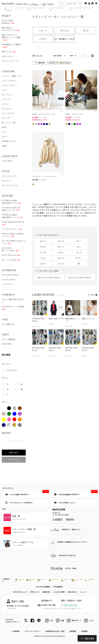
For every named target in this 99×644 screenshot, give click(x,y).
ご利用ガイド (6, 580)
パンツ (4, 90)
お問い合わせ (72, 592)
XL (22, 384)
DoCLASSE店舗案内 (43, 587)
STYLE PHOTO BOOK (10, 275)
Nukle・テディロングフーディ (44, 114)
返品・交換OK (19, 580)
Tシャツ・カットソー (10, 85)
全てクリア (14, 460)
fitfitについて (35, 592)
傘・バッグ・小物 (9, 122)
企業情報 (84, 631)
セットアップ (7, 95)
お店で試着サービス (90, 580)
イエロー (61, 252)
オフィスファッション (10, 185)
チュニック (6, 118)
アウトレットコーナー (10, 61)
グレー (79, 241)
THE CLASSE (7, 161)
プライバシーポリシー (33, 631)
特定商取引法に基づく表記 (55, 631)
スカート (5, 104)
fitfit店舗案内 (58, 587)
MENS (26, 4)
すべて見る (91, 295)
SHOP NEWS (7, 344)
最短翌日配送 (31, 580)
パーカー (52, 63)
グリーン (61, 247)
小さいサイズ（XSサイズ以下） (80, 277)
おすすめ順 (57, 56)
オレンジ (61, 258)
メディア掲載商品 (9, 339)
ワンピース (6, 99)
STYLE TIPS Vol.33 (11, 255)
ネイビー (79, 258)
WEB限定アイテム (9, 141)
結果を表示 (14, 452)
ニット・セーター (9, 113)
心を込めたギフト (54, 580)
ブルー (79, 247)
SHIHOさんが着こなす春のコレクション (13, 235)
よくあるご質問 (59, 592)
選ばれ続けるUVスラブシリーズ (11, 29)
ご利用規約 (16, 631)
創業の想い (47, 592)
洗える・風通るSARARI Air (8, 22)
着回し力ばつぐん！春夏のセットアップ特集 (11, 37)
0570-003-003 (70, 605)
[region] (49, 3)
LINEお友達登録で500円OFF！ (75, 494)
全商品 (4, 146)
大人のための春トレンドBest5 (10, 249)
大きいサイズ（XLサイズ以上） (49, 277)
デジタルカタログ (9, 280)
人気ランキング (8, 56)
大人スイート (7, 181)
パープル (43, 252)
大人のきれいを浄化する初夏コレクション (11, 209)
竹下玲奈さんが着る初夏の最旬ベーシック (12, 216)
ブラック (61, 241)
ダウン (4, 136)
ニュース (83, 592)
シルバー (43, 264)
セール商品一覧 (8, 324)
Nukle (4, 127)
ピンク (79, 252)
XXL (22, 389)
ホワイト (43, 241)
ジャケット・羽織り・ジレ (12, 76)
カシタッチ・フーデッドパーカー (45, 176)
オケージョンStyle (11, 260)
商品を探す (88, 638)
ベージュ (64, 63)
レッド (43, 258)
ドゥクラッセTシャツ (12, 229)
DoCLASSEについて (20, 592)
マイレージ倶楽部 (77, 580)
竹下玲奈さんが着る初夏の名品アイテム (11, 202)
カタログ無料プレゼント (65, 503)
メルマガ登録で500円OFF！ (27, 494)
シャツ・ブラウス (9, 81)
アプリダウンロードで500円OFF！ (20, 503)
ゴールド (61, 264)
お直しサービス (42, 580)
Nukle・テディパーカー (74, 114)
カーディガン (7, 109)
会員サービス (65, 580)
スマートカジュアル (9, 176)
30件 (71, 56)
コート (4, 132)
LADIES (19, 4)
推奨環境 (73, 631)
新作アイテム (9, 52)
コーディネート (8, 284)
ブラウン (43, 247)
